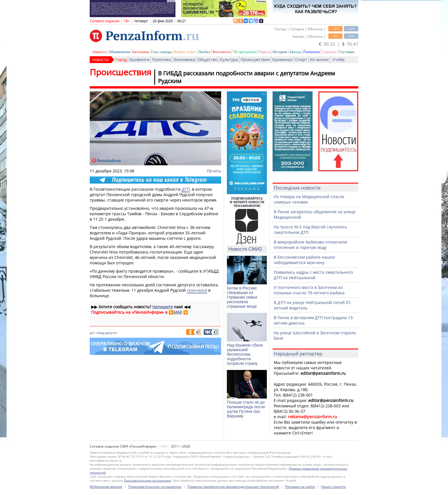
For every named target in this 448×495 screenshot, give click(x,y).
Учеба (339, 60)
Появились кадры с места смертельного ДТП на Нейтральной (313, 275)
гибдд (100, 333)
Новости (100, 52)
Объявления (120, 52)
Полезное (312, 52)
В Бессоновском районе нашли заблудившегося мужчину (304, 260)
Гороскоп (330, 52)
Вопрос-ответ (185, 52)
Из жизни (319, 60)
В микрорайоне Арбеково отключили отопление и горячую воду (310, 245)
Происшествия (255, 60)
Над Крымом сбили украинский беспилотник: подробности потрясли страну (245, 354)
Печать (214, 171)
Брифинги (139, 60)
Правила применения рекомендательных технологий (233, 487)
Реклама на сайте (300, 487)
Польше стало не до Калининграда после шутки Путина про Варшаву (246, 409)
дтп (92, 333)
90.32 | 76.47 (339, 44)
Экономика (184, 60)
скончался (197, 290)
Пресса (265, 52)
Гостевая (347, 52)
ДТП (186, 189)
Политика (161, 60)
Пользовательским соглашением (147, 480)
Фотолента (222, 52)
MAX (178, 312)
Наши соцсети (333, 487)
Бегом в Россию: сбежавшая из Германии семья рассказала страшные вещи (242, 297)
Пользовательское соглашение (155, 487)
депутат (111, 333)
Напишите (163, 307)
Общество (207, 60)
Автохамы (141, 52)
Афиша (295, 52)
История (280, 52)
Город (121, 60)
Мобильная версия (106, 487)
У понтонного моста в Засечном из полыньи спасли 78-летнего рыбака (309, 290)
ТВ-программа (245, 52)
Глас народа (161, 52)
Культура (229, 60)
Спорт (301, 60)
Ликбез (204, 52)
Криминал (282, 60)
